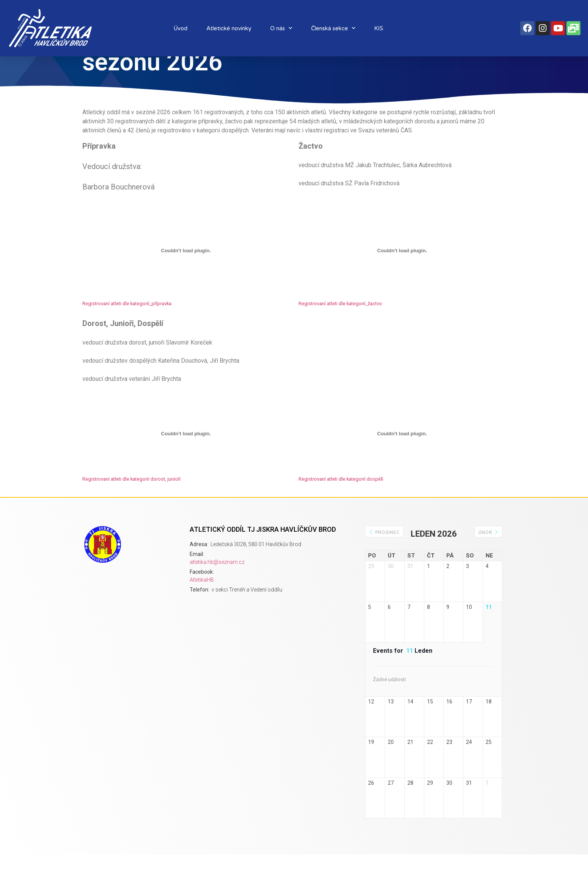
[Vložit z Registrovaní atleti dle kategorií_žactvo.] (402, 273)
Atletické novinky (229, 28)
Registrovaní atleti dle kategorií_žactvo (340, 326)
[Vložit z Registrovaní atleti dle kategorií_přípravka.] (186, 273)
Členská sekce (333, 28)
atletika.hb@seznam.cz (217, 584)
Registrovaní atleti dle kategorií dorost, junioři (132, 501)
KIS (379, 28)
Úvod (180, 28)
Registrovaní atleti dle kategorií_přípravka (127, 326)
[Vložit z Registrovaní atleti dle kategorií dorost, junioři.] (186, 456)
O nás (281, 28)
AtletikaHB (202, 602)
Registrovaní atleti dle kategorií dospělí (341, 501)
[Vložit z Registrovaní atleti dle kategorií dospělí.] (402, 456)
